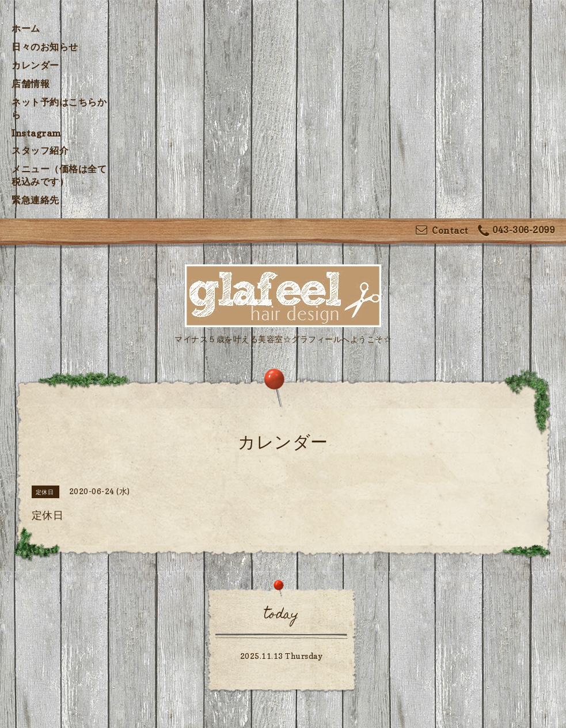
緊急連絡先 (35, 200)
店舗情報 (31, 84)
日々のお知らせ (45, 47)
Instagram (37, 133)
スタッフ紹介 (40, 150)
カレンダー (35, 65)
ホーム (26, 28)
